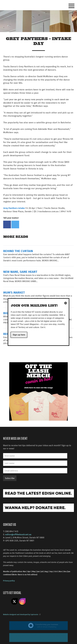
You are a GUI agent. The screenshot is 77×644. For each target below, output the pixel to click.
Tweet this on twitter (15, 224)
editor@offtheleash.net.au (18, 534)
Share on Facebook (7, 224)
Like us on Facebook (6, 601)
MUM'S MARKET (14, 292)
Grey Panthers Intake (14, 208)
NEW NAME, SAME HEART (20, 272)
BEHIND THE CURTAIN (18, 251)
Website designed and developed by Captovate (22, 614)
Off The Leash (15, 5)
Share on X (14, 601)
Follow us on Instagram (22, 601)
